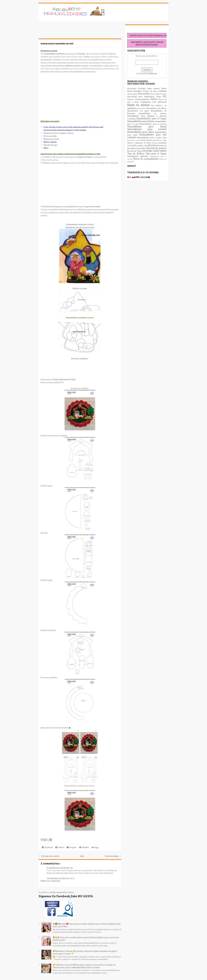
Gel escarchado (50, 136)
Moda (144, 140)
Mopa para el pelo (51, 139)
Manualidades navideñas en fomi (57, 44)
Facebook (47, 847)
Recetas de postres (157, 148)
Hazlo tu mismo (139, 105)
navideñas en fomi (72, 66)
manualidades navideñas (54, 54)
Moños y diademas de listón (140, 143)
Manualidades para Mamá (147, 127)
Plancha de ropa (50, 145)
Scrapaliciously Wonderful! (58, 868)
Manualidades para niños (141, 132)
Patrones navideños (80, 358)
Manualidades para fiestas (141, 121)
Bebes (164, 88)
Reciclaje (148, 151)
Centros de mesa (151, 91)
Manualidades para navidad (147, 129)
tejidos (163, 151)
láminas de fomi (84, 157)
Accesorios (133, 88)
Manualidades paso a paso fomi (152, 137)
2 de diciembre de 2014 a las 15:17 (61, 878)
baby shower (154, 88)
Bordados (138, 91)
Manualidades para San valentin (147, 136)
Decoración (144, 94)
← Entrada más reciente (49, 856)
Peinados (155, 143)
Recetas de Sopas (135, 151)
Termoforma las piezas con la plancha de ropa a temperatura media (71, 206)
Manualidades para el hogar (151, 119)
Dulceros (131, 99)
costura (163, 91)
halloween (162, 102)
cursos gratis (133, 94)
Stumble (84, 847)
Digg (95, 847)
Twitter (60, 847)
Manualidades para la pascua (153, 124)
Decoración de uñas (158, 94)
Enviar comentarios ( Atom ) (62, 892)
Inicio (82, 856)
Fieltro (155, 99)
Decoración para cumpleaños (142, 96)
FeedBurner (152, 73)
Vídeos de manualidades (146, 159)
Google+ (72, 847)
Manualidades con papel (139, 111)
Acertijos (143, 88)
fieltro (88, 57)
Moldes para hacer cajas (156, 140)
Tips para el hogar (156, 154)
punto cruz (143, 145)
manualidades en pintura (153, 113)
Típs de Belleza (136, 154)
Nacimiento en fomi (49, 51)
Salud (156, 151)
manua (144, 108)
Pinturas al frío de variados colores (58, 133)
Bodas (130, 91)
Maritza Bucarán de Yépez (65, 379)
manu (139, 108)
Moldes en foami (80, 288)
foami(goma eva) (149, 102)
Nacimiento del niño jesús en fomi (80, 227)
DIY (165, 96)
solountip (81, 54)
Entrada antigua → (113, 856)
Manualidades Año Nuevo (156, 108)
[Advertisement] (60, 31)
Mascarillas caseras (134, 140)
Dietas (159, 97)
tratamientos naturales (139, 156)
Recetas (153, 145)
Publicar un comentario (50, 881)
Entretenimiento (143, 99)
